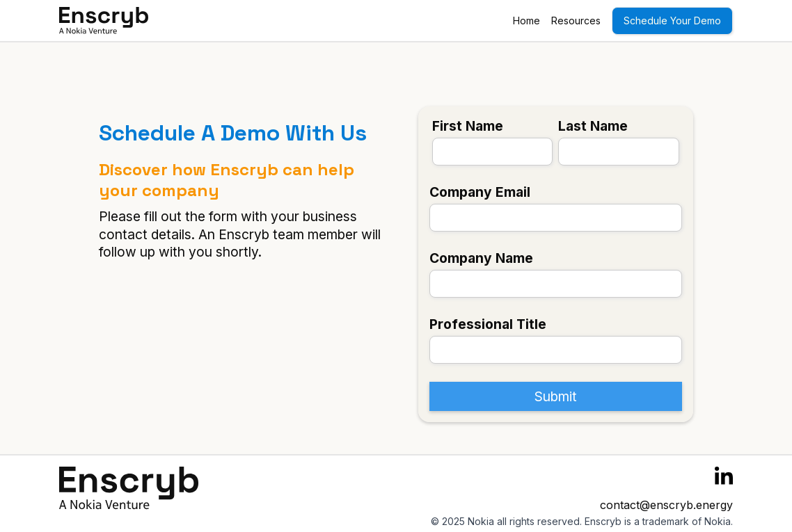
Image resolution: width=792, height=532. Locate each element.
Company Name (481, 258)
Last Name (593, 126)
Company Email (480, 192)
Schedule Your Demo (672, 21)
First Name (468, 126)
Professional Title (488, 324)
